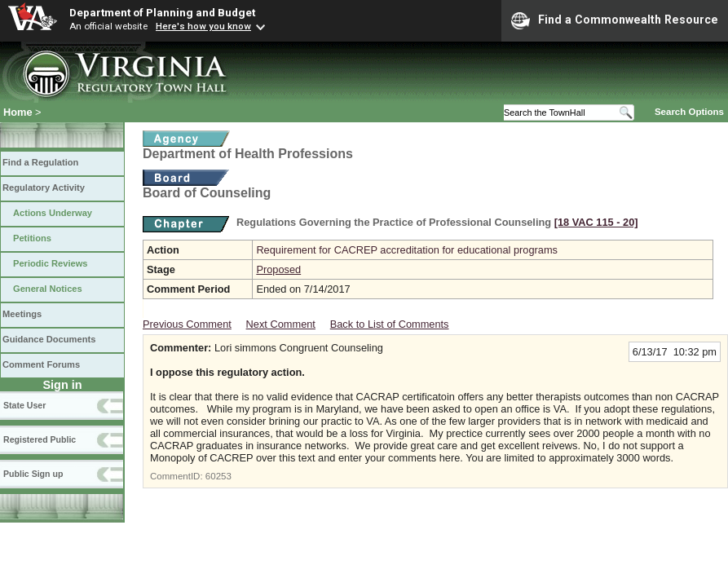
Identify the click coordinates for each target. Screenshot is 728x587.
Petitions (32, 238)
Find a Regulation (40, 162)
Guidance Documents (49, 339)
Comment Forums (41, 364)
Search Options (689, 112)
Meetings (22, 314)
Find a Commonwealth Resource (615, 20)
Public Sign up (33, 474)
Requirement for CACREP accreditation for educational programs (407, 250)
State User (24, 405)
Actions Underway (53, 213)
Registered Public (40, 439)
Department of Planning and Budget (162, 12)
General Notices (48, 289)
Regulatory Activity (44, 188)
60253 (218, 476)
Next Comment (281, 324)
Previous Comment (187, 324)
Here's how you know (203, 26)
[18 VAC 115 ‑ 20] (596, 222)
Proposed (278, 269)
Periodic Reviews (51, 263)
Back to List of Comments (390, 324)
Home (18, 112)
